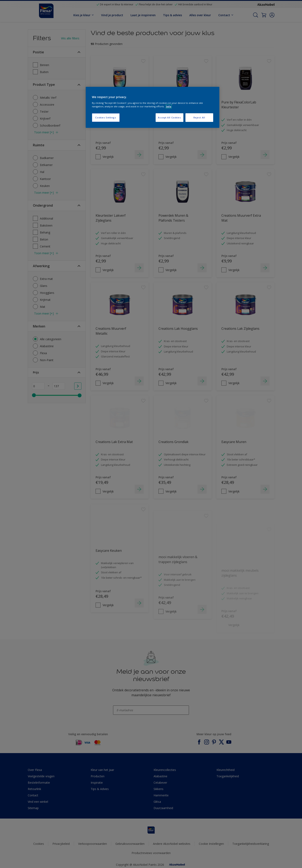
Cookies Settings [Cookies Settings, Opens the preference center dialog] (106, 117)
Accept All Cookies (169, 117)
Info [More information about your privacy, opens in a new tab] (169, 106)
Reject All (199, 117)
